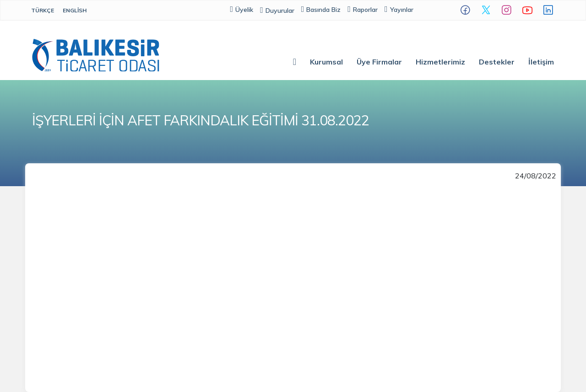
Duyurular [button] (277, 11)
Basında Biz (321, 9)
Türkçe (43, 10)
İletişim (541, 62)
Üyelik (242, 9)
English (75, 10)
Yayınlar (399, 9)
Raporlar (363, 9)
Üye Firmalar (379, 62)
